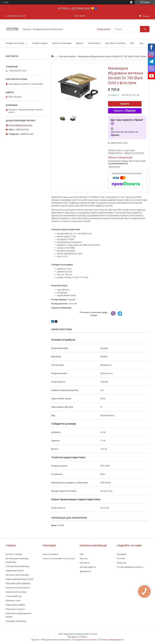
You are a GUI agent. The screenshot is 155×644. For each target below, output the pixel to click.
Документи (85, 571)
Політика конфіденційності (111, 640)
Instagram (122, 554)
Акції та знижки (50, 554)
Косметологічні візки (16, 592)
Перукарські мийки (15, 605)
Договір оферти (88, 567)
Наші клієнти (94, 43)
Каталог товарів (14, 554)
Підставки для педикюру (18, 583)
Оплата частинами (62, 43)
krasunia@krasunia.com (20, 125)
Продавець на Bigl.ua (77, 637)
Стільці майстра (14, 596)
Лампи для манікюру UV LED (20, 579)
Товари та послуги (15, 43)
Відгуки (80, 43)
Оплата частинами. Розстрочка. (59, 558)
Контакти (85, 563)
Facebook (121, 563)
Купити (125, 104)
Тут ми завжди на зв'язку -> (131, 567)
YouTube (121, 558)
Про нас (84, 558)
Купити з (125, 111)
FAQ (132, 43)
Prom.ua (93, 634)
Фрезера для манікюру (17, 575)
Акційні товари (40, 43)
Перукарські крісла (15, 609)
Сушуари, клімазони (16, 621)
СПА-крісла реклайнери (17, 566)
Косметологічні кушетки (18, 588)
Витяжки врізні (67, 56)
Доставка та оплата (115, 43)
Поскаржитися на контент (84, 640)
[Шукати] (145, 29)
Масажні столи (13, 600)
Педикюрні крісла (15, 570)
